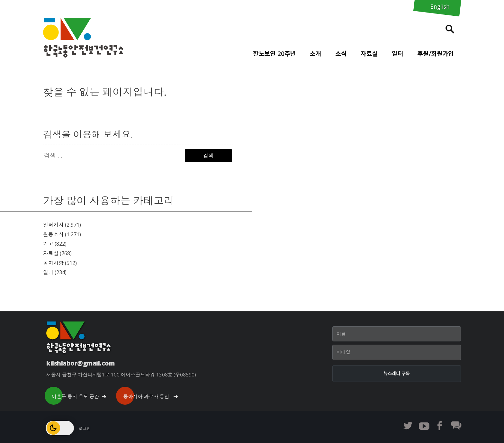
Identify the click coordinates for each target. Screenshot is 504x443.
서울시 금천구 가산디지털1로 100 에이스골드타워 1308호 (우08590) (121, 375)
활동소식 (53, 234)
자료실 (369, 54)
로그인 (85, 428)
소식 (341, 54)
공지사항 (53, 263)
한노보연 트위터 (408, 426)
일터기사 (53, 225)
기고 (48, 244)
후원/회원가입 (436, 54)
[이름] (397, 334)
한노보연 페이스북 (440, 426)
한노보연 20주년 (274, 54)
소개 (316, 54)
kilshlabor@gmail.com (80, 363)
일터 (398, 54)
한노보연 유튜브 (424, 426)
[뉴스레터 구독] (397, 374)
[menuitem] (274, 52)
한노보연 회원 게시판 (456, 426)
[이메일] (397, 352)
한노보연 (83, 38)
